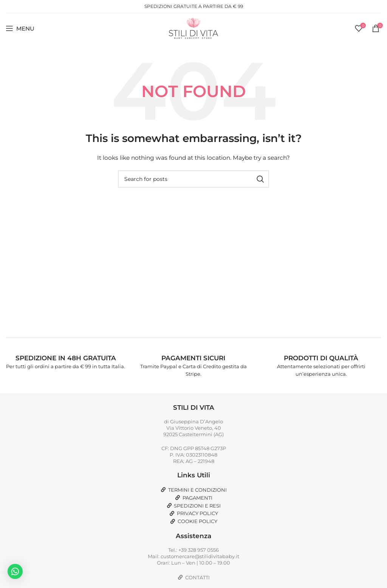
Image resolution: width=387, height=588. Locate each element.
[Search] (193, 179)
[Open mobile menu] (20, 28)
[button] (15, 571)
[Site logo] (193, 28)
